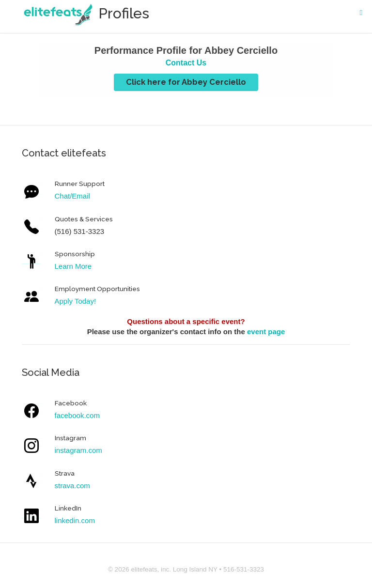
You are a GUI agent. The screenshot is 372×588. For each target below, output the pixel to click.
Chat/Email (72, 196)
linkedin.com (75, 520)
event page (266, 332)
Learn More (73, 266)
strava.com (72, 486)
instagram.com (78, 450)
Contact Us (186, 63)
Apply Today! (76, 301)
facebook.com (77, 415)
